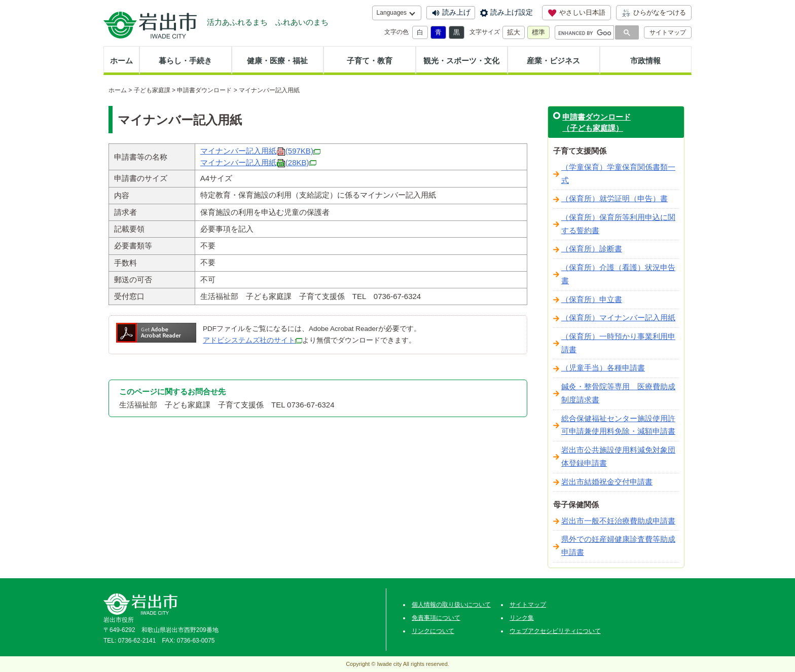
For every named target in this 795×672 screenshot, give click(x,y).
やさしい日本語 (576, 13)
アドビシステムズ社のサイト (249, 340)
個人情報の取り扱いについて (451, 605)
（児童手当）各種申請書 (603, 368)
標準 (538, 32)
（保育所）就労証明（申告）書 (615, 199)
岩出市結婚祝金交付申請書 (607, 482)
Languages (392, 13)
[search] (585, 33)
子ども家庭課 (152, 90)
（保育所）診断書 (592, 249)
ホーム (121, 61)
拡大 (514, 32)
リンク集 (522, 618)
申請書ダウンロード (204, 90)
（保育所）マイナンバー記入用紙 (618, 318)
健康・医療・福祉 (277, 61)
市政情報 (645, 61)
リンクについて (433, 631)
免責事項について (436, 618)
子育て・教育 (370, 61)
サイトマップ (668, 32)
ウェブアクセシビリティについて (555, 631)
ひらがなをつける (654, 13)
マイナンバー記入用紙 (260, 151)
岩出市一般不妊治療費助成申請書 (618, 521)
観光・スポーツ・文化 (461, 61)
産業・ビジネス (553, 61)
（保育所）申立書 (592, 300)
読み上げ (456, 12)
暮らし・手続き (185, 61)
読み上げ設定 (512, 12)
